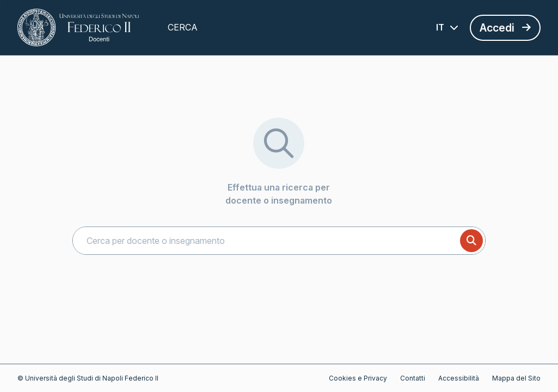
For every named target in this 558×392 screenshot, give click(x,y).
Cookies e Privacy (358, 378)
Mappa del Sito (516, 378)
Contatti (413, 378)
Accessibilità (459, 378)
